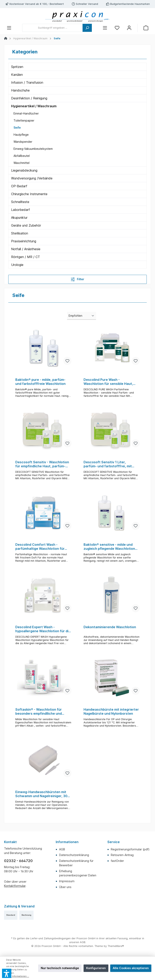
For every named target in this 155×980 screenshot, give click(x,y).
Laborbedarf (20, 210)
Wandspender (23, 142)
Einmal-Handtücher (26, 113)
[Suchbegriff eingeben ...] (52, 28)
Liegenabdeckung (24, 170)
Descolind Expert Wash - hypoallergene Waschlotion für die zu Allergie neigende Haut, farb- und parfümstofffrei (43, 629)
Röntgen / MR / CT (26, 257)
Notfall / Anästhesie (26, 249)
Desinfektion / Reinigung (29, 98)
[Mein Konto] (129, 28)
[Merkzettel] (117, 28)
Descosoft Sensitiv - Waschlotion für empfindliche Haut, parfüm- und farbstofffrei (42, 464)
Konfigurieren (96, 968)
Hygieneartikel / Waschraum (34, 106)
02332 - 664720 (18, 861)
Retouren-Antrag (122, 855)
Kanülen (17, 75)
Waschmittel (21, 163)
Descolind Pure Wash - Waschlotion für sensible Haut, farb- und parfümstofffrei (108, 382)
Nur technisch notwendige (60, 968)
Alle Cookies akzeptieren (131, 968)
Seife (17, 128)
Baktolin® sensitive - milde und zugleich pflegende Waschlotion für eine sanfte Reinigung (109, 547)
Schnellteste (20, 202)
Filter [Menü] (77, 279)
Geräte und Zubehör (26, 225)
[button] (7, 973)
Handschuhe (20, 90)
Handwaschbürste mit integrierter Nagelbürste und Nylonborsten (111, 712)
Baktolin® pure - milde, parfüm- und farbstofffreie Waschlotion (40, 382)
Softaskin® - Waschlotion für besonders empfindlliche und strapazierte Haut (39, 712)
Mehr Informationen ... (18, 976)
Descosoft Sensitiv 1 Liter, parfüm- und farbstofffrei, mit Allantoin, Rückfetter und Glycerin (111, 464)
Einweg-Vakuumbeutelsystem (33, 149)
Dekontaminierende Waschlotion (110, 627)
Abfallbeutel (22, 156)
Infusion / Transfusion (27, 82)
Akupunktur (19, 218)
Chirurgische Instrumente (29, 194)
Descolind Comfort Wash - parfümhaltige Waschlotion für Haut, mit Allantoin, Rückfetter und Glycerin (40, 547)
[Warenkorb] (146, 28)
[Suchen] (87, 28)
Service (114, 842)
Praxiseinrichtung (24, 241)
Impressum (67, 881)
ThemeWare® (116, 946)
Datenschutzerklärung (74, 855)
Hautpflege (21, 135)
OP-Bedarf (19, 186)
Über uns (65, 887)
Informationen (67, 842)
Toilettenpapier (24, 120)
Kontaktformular (15, 886)
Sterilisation (20, 233)
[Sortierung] (82, 316)
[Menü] (9, 28)
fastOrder (117, 861)
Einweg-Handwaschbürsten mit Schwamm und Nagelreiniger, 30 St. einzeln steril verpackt (41, 794)
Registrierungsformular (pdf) (130, 849)
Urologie (17, 265)
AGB (62, 849)
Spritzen (17, 67)
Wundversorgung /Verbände (32, 178)
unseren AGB (77, 942)
